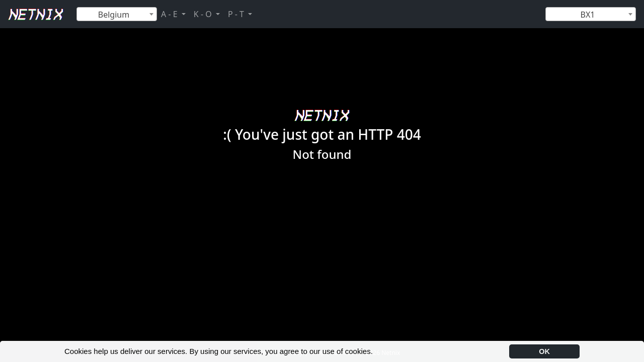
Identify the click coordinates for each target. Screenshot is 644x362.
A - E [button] (170, 14)
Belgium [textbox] (114, 15)
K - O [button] (204, 14)
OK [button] (544, 351)
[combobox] (117, 14)
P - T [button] (237, 14)
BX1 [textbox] (588, 15)
